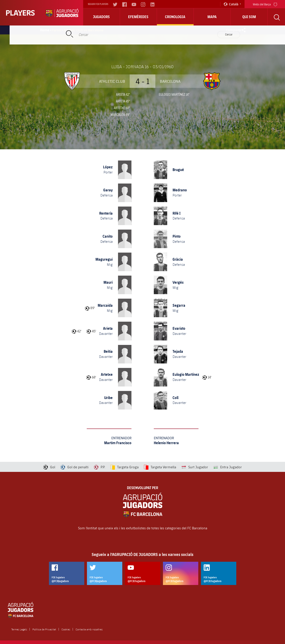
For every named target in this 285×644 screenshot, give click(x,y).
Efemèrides (138, 17)
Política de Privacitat (44, 629)
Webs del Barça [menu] (265, 4)
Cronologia (175, 17)
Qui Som (249, 17)
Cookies (66, 629)
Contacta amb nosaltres (89, 629)
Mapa (212, 17)
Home (45, 30)
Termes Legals (19, 629)
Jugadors (101, 17)
